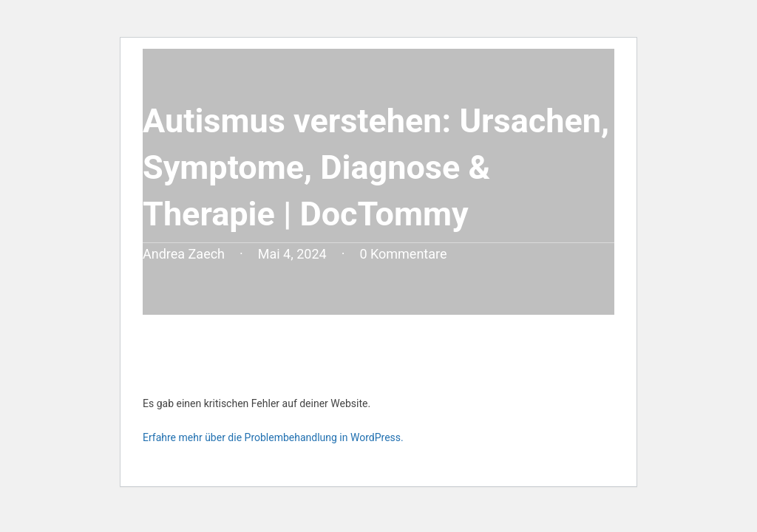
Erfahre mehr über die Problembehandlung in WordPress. (273, 437)
